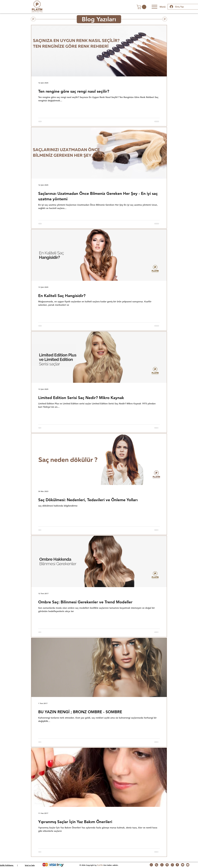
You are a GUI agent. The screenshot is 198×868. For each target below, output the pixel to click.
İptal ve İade (30, 865)
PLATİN (100, 865)
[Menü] (158, 7)
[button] (142, 7)
